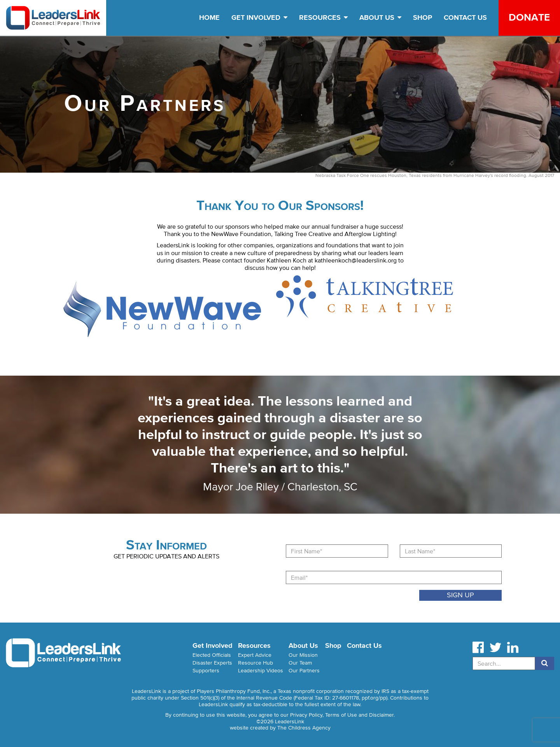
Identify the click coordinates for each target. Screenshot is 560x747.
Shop (423, 17)
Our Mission (303, 655)
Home (209, 17)
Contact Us (465, 17)
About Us (380, 17)
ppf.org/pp (374, 698)
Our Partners (304, 671)
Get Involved (259, 17)
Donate (529, 17)
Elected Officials (212, 655)
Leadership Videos (261, 671)
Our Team (300, 663)
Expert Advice (255, 655)
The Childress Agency (304, 728)
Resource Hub (255, 663)
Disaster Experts (212, 663)
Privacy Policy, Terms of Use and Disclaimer (342, 715)
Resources (323, 17)
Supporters (206, 671)
